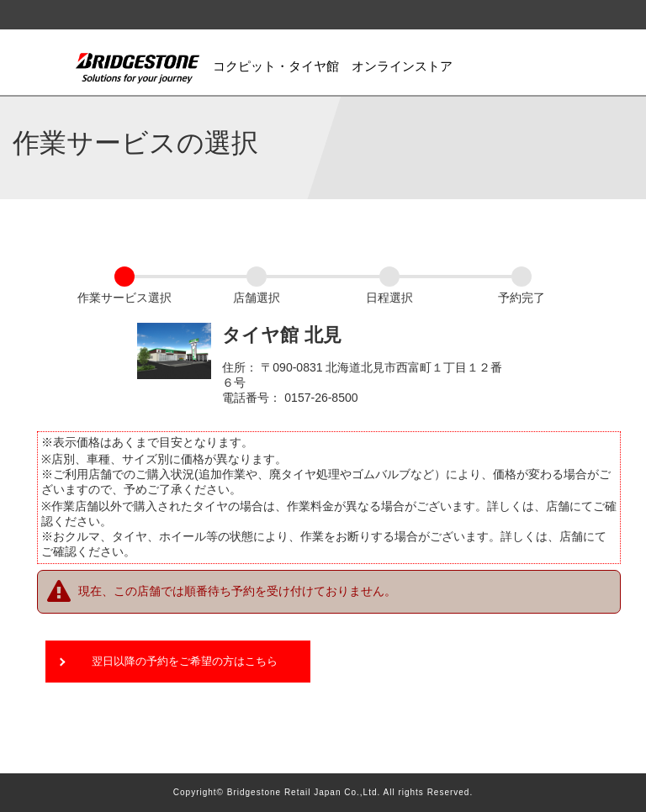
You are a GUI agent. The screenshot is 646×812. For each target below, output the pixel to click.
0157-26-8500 (321, 398)
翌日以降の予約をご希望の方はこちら (185, 661)
